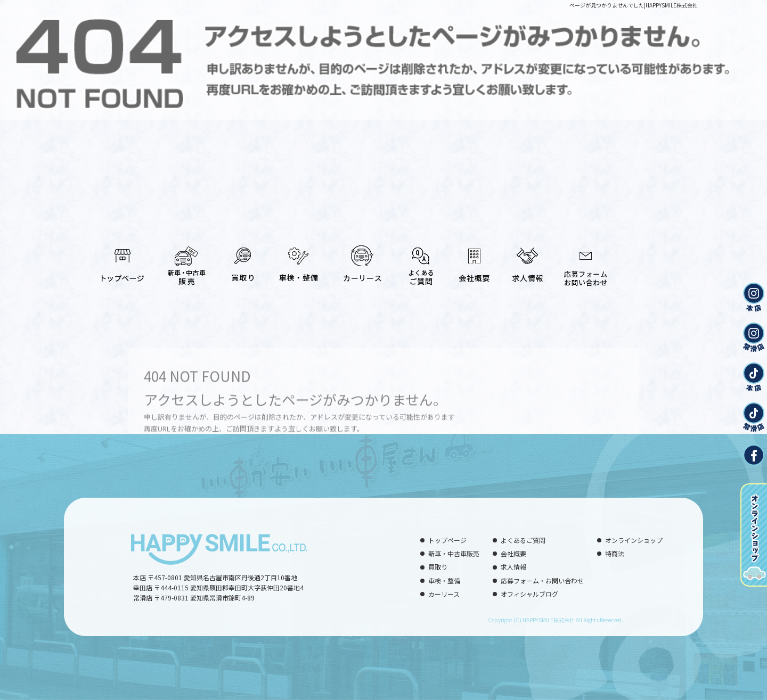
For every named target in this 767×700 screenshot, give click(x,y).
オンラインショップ (634, 540)
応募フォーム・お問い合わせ (586, 259)
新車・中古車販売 (186, 259)
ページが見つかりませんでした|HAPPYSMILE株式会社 (634, 5)
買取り (242, 259)
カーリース (362, 259)
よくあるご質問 (421, 259)
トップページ (123, 259)
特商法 (615, 553)
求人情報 (527, 259)
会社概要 (474, 259)
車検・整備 (298, 259)
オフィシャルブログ (529, 594)
